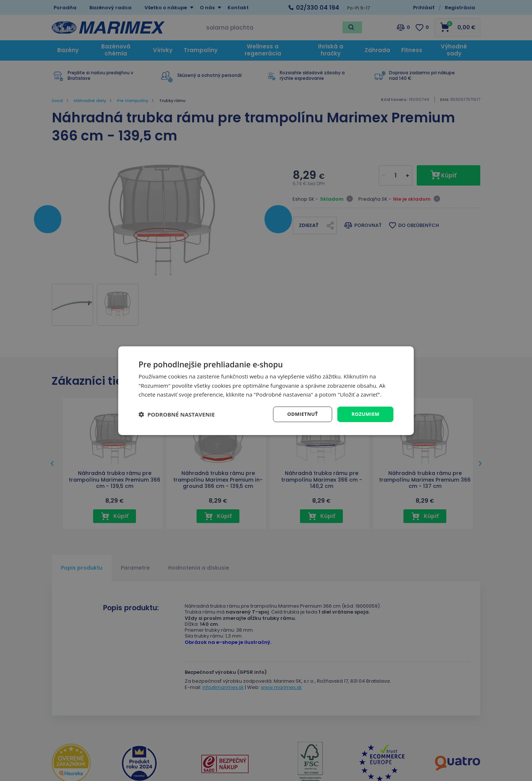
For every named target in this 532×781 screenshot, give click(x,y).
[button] (177, 414)
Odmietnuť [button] (299, 414)
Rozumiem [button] (364, 414)
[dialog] (266, 390)
